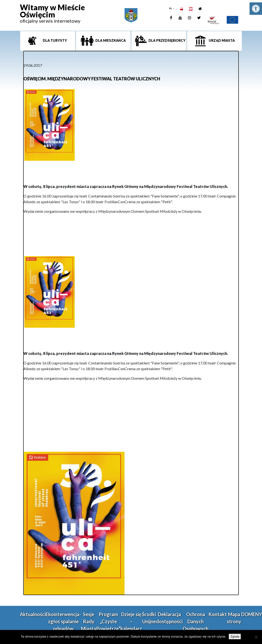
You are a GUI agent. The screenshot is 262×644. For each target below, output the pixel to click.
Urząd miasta (221, 40)
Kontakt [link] (218, 614)
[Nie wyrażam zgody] (256, 637)
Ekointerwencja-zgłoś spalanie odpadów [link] (63, 621)
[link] (256, 9)
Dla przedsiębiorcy (167, 40)
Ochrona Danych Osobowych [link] (196, 621)
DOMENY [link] (252, 614)
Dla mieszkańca (110, 40)
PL (171, 8)
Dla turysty (55, 40)
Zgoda (235, 636)
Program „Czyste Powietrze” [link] (108, 621)
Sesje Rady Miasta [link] (89, 621)
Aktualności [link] (33, 614)
